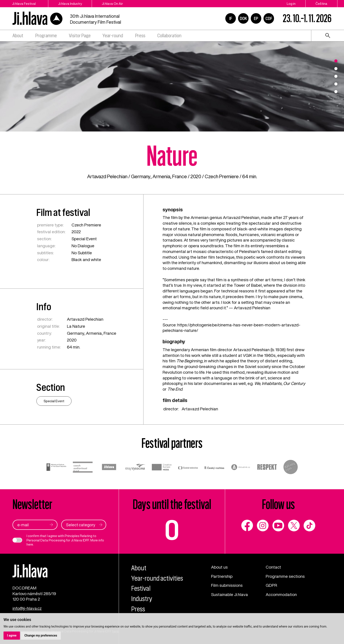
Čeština (321, 4)
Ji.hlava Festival (24, 4)
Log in (291, 4)
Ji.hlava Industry (70, 4)
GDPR (271, 585)
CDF (269, 18)
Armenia (161, 176)
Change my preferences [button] (41, 635)
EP (256, 18)
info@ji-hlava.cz (27, 608)
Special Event (84, 239)
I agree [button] (12, 635)
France (180, 176)
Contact (273, 567)
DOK (243, 18)
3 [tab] (336, 76)
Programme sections (285, 576)
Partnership (222, 576)
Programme (46, 36)
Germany (141, 176)
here (30, 544)
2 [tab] (336, 69)
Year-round (113, 36)
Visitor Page (80, 36)
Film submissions (227, 585)
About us (219, 567)
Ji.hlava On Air (112, 4)
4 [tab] (336, 84)
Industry (142, 599)
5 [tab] (336, 92)
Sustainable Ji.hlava (229, 594)
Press (140, 36)
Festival (141, 588)
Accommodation (281, 594)
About (18, 36)
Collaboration (169, 36)
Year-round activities (157, 578)
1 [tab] (336, 61)
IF (231, 18)
